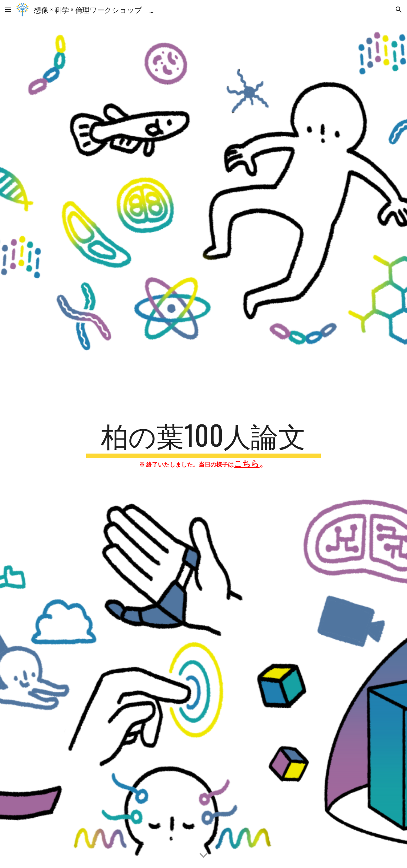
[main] (203, 444)
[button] (8, 9)
